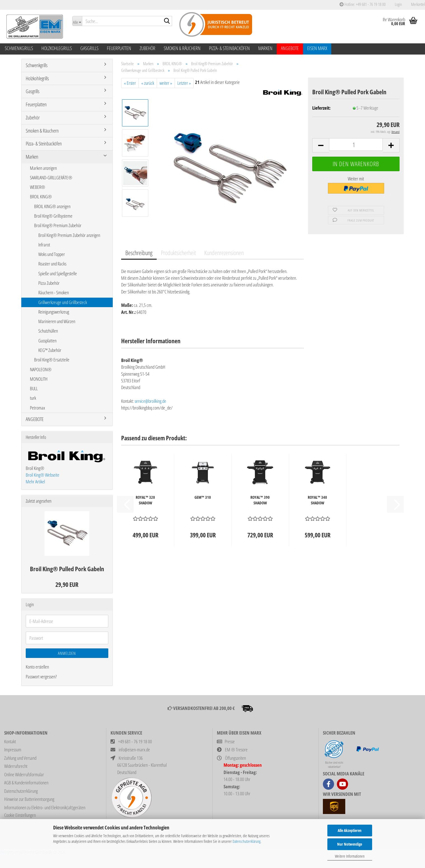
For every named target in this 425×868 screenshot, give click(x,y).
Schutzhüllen (48, 331)
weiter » (166, 83)
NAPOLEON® (41, 369)
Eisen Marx (317, 48)
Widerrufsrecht (16, 766)
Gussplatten (47, 341)
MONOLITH (39, 379)
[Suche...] (77, 21)
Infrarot (44, 245)
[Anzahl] (356, 144)
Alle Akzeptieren (350, 830)
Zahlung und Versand (20, 758)
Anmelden (67, 653)
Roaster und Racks (52, 264)
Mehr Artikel (35, 482)
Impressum (13, 750)
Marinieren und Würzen (57, 321)
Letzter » (184, 83)
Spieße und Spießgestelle (58, 273)
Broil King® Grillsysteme (53, 216)
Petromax (37, 408)
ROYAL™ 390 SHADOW (260, 500)
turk (33, 398)
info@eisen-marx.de (134, 750)
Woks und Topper (52, 254)
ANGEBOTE (290, 48)
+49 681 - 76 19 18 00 (135, 741)
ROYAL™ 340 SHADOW (317, 500)
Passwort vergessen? (41, 677)
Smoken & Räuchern (182, 48)
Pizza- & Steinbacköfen (229, 48)
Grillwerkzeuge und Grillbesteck (63, 302)
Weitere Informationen (350, 856)
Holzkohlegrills (57, 48)
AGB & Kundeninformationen (26, 783)
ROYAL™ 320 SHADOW (145, 500)
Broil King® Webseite (43, 475)
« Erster (130, 83)
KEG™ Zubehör (50, 350)
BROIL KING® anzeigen (52, 206)
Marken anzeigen (43, 168)
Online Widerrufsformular (24, 774)
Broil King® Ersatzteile (52, 360)
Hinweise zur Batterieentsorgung (29, 799)
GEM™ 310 (203, 497)
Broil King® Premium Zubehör (58, 225)
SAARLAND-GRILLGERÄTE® (51, 177)
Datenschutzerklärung (246, 841)
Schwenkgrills (19, 48)
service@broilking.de (150, 401)
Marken (265, 48)
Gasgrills (89, 48)
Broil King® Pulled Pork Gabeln (67, 569)
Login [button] (398, 4)
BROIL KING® (41, 197)
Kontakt (10, 741)
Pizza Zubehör (49, 283)
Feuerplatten (119, 48)
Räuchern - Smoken (54, 292)
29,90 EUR (67, 584)
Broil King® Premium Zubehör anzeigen (69, 235)
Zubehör (147, 48)
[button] (321, 145)
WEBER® (37, 187)
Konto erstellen (37, 667)
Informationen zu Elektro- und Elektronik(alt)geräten (45, 807)
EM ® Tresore (236, 750)
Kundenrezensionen (224, 253)
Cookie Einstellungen (20, 815)
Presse (230, 741)
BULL (34, 388)
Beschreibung (139, 253)
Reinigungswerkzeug (54, 312)
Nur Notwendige (350, 844)
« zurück (148, 83)
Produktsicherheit (178, 253)
